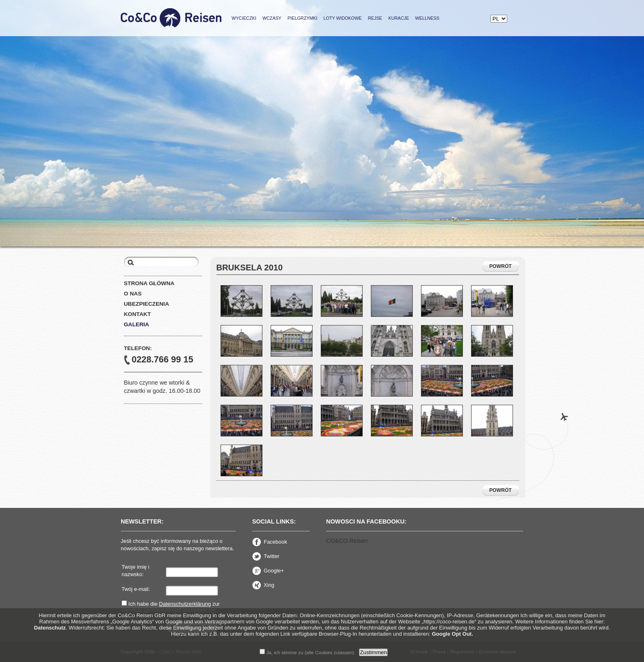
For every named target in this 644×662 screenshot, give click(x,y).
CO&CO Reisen (347, 541)
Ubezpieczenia (147, 304)
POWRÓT (500, 266)
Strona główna (149, 283)
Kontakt (138, 314)
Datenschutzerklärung (185, 604)
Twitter (266, 556)
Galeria (137, 324)
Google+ (268, 571)
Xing (263, 585)
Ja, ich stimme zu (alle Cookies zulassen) (307, 652)
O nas (133, 294)
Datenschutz (50, 628)
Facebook (270, 542)
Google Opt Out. (452, 634)
